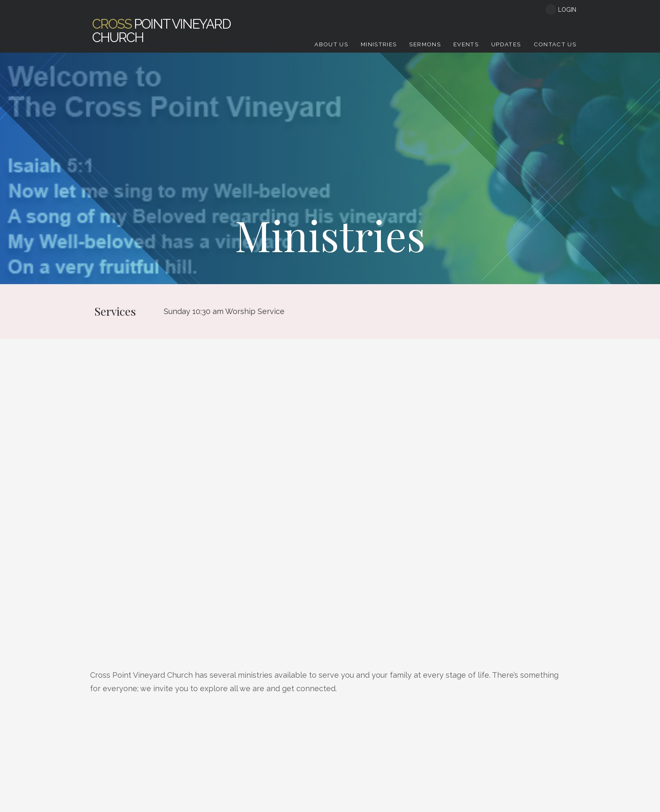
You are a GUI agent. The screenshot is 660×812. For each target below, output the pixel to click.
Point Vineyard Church (161, 31)
